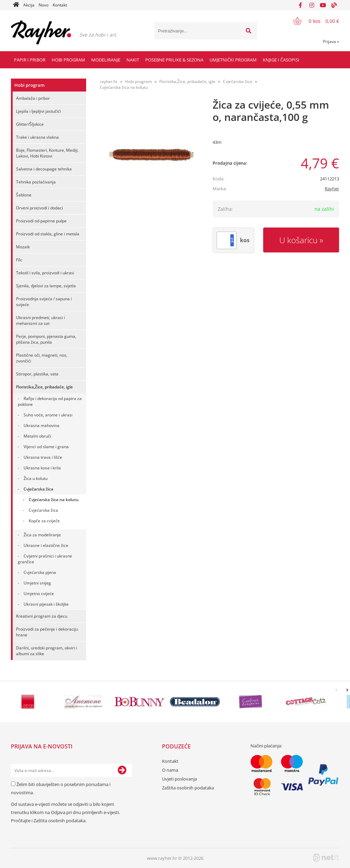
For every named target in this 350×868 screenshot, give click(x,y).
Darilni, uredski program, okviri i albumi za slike (46, 651)
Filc (19, 260)
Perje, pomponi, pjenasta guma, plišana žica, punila (46, 339)
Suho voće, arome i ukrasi (48, 415)
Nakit (133, 60)
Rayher (332, 189)
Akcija (29, 5)
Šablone (24, 195)
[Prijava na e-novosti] (122, 770)
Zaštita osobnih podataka (59, 821)
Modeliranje (106, 60)
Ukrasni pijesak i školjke (46, 604)
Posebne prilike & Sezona (174, 60)
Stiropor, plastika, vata (37, 374)
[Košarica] (312, 21)
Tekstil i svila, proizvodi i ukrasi (45, 273)
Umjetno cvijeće (39, 594)
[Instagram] (312, 5)
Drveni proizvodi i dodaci (39, 208)
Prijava (331, 42)
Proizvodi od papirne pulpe (41, 221)
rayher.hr (109, 81)
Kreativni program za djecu (42, 616)
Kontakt (60, 5)
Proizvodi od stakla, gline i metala (48, 234)
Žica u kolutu (36, 478)
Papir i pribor (30, 60)
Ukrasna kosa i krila (42, 468)
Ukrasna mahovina (42, 425)
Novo (44, 5)
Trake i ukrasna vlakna (37, 137)
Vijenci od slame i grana (46, 447)
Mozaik (23, 247)
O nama (170, 770)
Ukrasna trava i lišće (43, 457)
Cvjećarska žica (43, 510)
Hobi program (68, 60)
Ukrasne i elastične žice (46, 545)
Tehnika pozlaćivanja (36, 182)
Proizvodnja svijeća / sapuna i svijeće (44, 302)
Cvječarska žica (38, 489)
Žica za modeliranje (42, 535)
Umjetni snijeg (37, 583)
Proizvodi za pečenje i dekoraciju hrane (47, 632)
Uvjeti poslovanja (179, 779)
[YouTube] (323, 5)
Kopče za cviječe (44, 521)
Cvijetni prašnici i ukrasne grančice (45, 559)
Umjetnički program (233, 60)
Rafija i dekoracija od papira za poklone (50, 401)
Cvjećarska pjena (40, 572)
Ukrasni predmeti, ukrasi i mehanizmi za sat (41, 320)
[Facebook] (300, 5)
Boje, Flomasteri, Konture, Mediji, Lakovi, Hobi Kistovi (47, 153)
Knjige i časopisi (281, 60)
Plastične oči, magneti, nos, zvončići (42, 358)
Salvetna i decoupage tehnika (44, 169)
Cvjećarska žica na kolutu (54, 500)
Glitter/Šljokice (30, 124)
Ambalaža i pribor (33, 98)
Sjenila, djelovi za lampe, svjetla (46, 286)
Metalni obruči (37, 436)
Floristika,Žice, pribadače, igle (44, 387)
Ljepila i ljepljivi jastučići (38, 111)
